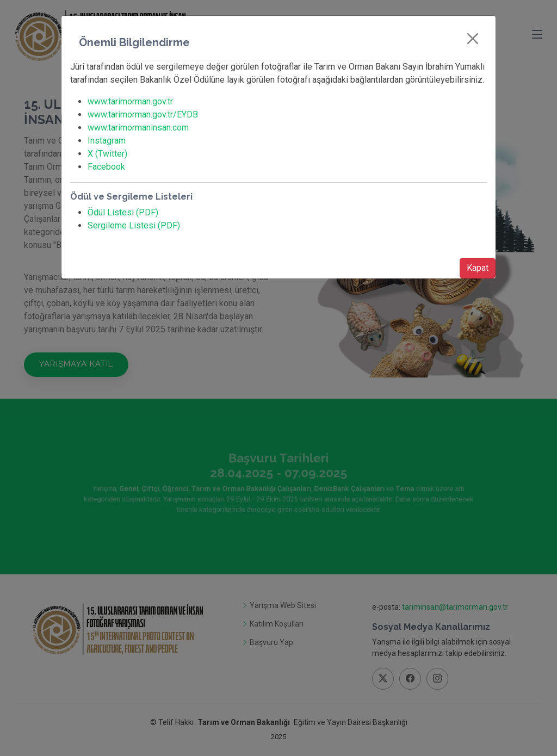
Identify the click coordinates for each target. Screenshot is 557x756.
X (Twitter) (107, 154)
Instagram (107, 141)
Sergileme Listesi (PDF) (134, 225)
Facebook (106, 167)
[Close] (473, 39)
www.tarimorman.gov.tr (130, 101)
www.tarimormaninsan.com (138, 128)
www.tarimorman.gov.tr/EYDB (143, 114)
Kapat (478, 268)
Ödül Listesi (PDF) (123, 212)
